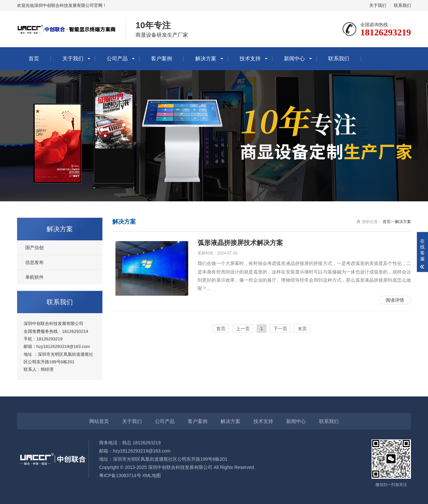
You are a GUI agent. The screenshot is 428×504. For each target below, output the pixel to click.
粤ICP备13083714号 (120, 475)
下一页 (280, 329)
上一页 (243, 329)
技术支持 (250, 59)
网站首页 (99, 421)
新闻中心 (294, 59)
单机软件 (34, 277)
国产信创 (34, 248)
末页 (302, 329)
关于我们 (378, 5)
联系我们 (402, 5)
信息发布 (34, 262)
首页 (34, 59)
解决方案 (206, 59)
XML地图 (152, 475)
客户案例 (161, 59)
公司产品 (117, 59)
